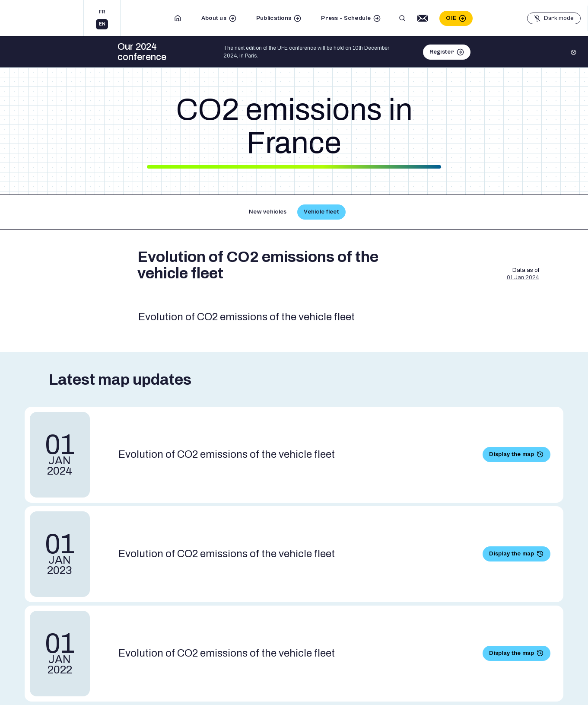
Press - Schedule (346, 18)
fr (102, 12)
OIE (451, 18)
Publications (274, 18)
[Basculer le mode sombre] (554, 18)
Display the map (512, 454)
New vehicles (268, 212)
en (102, 24)
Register (442, 52)
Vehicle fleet (321, 212)
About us (214, 18)
